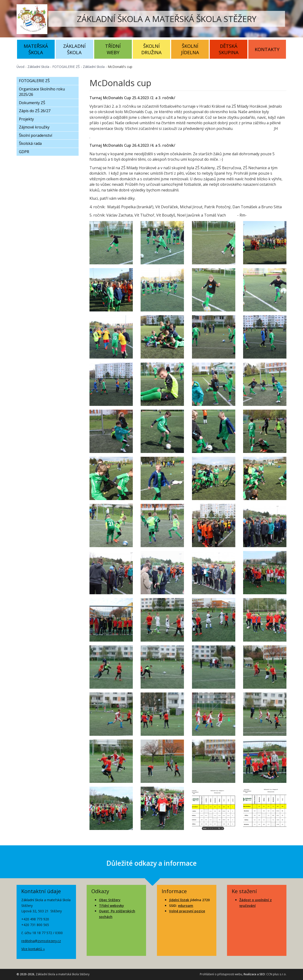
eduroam (186, 906)
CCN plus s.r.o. (276, 974)
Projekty (26, 119)
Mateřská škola (36, 49)
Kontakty (267, 49)
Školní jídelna (190, 49)
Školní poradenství (36, 135)
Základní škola (74, 49)
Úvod (20, 67)
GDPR (24, 152)
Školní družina (151, 49)
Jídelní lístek (179, 900)
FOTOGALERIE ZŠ (66, 67)
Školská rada (30, 143)
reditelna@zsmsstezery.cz (41, 941)
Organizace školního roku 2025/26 (42, 92)
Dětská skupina (229, 49)
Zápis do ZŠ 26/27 (35, 111)
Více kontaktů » (33, 949)
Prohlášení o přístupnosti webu (221, 974)
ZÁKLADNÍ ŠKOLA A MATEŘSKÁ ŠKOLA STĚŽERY (167, 19)
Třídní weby (113, 49)
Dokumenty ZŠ (32, 103)
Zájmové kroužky (34, 127)
